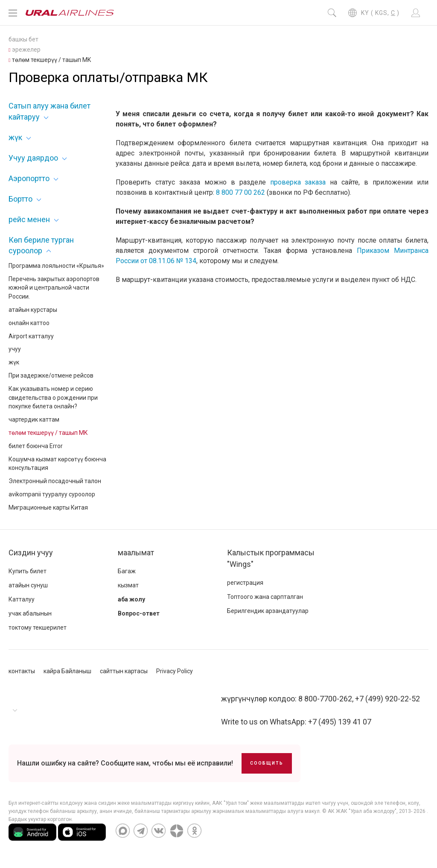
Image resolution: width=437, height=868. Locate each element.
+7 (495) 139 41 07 (340, 722)
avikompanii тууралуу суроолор (52, 494)
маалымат (136, 553)
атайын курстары (33, 310)
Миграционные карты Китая (48, 507)
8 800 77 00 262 (240, 192)
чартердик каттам (34, 419)
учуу (15, 349)
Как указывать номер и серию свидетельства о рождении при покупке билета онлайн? (53, 398)
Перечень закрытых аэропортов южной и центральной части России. (54, 288)
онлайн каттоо (29, 323)
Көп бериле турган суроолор (41, 245)
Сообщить (267, 763)
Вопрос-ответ (139, 613)
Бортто (20, 199)
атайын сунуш (28, 585)
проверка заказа (298, 182)
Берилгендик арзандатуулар (268, 611)
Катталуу (22, 599)
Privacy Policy (175, 671)
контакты (22, 671)
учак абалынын (30, 613)
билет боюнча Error (36, 446)
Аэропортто (29, 178)
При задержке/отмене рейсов (51, 375)
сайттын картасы (124, 671)
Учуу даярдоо (33, 158)
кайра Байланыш (67, 671)
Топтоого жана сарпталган (265, 597)
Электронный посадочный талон (55, 481)
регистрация (245, 583)
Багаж (127, 571)
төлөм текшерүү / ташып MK (48, 433)
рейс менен (29, 219)
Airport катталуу (31, 336)
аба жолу (131, 599)
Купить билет (28, 571)
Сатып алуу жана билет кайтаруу (50, 111)
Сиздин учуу (31, 553)
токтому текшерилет (38, 628)
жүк (15, 137)
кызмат (128, 585)
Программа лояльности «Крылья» (56, 266)
